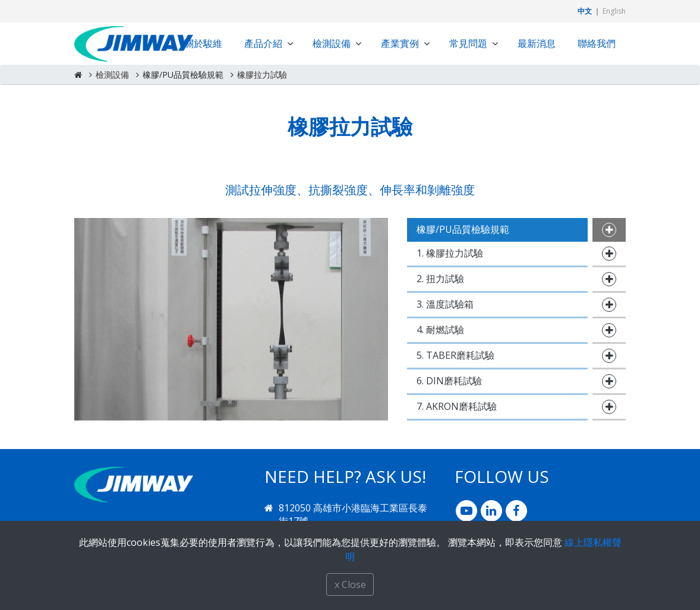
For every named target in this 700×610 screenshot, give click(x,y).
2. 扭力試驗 (440, 279)
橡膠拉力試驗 (262, 75)
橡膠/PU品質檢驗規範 (183, 75)
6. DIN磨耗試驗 (449, 381)
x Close (350, 584)
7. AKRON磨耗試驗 (457, 406)
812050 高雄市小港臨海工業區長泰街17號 (353, 514)
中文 (585, 11)
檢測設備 (112, 75)
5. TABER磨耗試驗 (455, 355)
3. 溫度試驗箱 (445, 304)
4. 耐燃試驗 (440, 330)
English (614, 11)
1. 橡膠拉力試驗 (450, 253)
